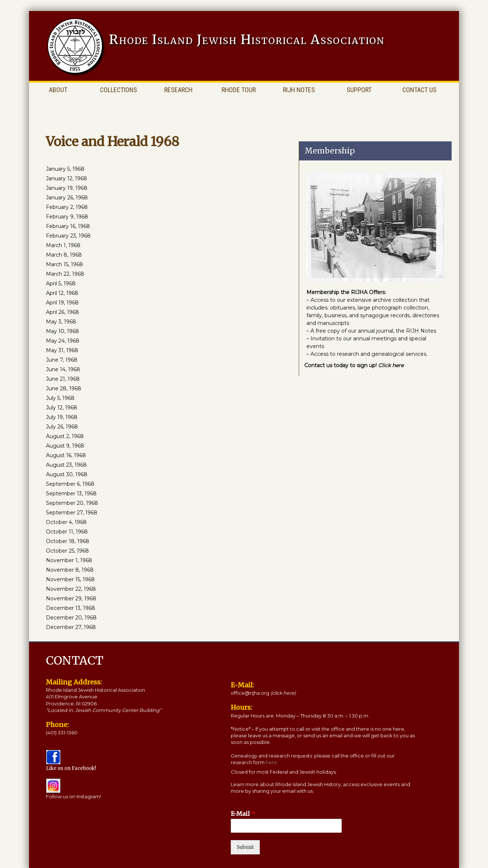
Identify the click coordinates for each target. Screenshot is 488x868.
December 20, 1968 (71, 618)
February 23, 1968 (68, 236)
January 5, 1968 (65, 169)
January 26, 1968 (67, 198)
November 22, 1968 (71, 589)
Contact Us (419, 90)
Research (178, 90)
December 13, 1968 (71, 608)
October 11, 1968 (67, 532)
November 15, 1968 (70, 579)
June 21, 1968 (63, 379)
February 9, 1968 (67, 217)
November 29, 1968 (71, 598)
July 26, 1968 (62, 427)
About (58, 90)
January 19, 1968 (67, 188)
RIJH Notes (299, 90)
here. (272, 762)
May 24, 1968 (63, 341)
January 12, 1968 (67, 178)
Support (359, 90)
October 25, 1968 (67, 551)
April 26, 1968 (62, 312)
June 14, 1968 (63, 369)
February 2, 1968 (67, 207)
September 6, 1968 (70, 484)
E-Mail (243, 814)
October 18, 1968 (68, 541)
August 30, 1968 (67, 474)
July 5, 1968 (60, 398)
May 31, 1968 (62, 350)
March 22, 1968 (65, 274)
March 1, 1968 (63, 245)
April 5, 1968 (61, 283)
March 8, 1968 (64, 255)
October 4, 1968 (66, 522)
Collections (119, 90)
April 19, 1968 (62, 303)
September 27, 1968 (72, 513)
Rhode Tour (239, 90)
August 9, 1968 (65, 446)
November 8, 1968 (70, 570)
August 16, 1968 (66, 455)
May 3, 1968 (61, 322)
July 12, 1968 (62, 408)
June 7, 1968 (62, 360)
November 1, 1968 (69, 560)
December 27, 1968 (71, 627)
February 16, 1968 (68, 226)
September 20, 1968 (72, 503)
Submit (245, 847)
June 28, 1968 (64, 388)
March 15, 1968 (64, 264)
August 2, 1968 (65, 436)
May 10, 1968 (62, 331)
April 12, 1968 (62, 293)
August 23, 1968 (66, 465)
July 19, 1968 (62, 417)
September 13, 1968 (71, 493)
